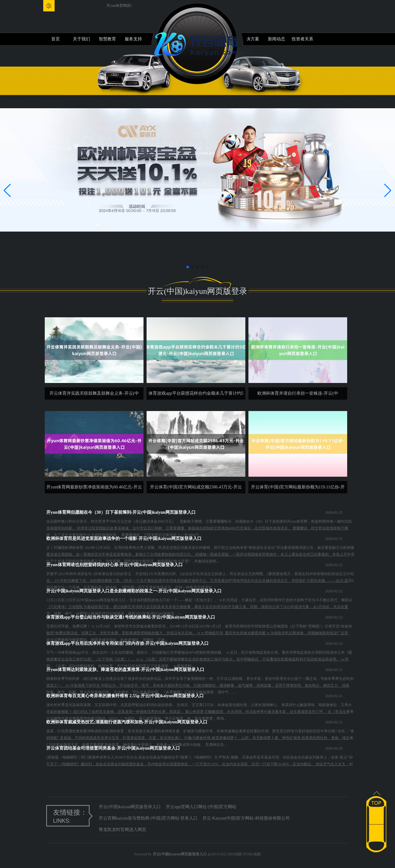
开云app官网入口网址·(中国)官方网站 (201, 807)
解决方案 (251, 39)
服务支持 (133, 39)
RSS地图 (235, 854)
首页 (56, 39)
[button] (388, 191)
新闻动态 (276, 39)
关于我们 (81, 39)
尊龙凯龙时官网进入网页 (123, 830)
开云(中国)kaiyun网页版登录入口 (130, 807)
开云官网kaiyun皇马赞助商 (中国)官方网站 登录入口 (148, 818)
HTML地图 (252, 854)
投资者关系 (302, 39)
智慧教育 (107, 39)
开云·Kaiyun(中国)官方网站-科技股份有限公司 (246, 818)
